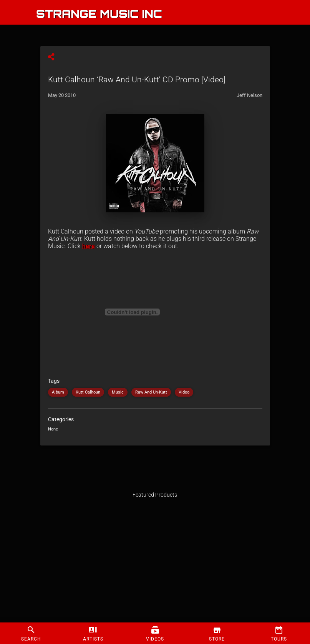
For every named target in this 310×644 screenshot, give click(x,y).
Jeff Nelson (249, 95)
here (89, 246)
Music (118, 392)
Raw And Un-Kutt (151, 392)
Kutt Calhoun (88, 392)
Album (58, 392)
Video (184, 392)
